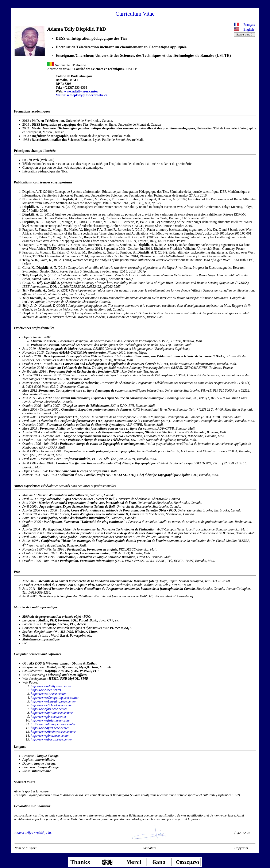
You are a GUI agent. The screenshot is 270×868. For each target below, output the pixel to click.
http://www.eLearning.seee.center (53, 701)
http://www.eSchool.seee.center (52, 705)
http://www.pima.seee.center (50, 736)
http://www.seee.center (46, 690)
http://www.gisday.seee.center (51, 720)
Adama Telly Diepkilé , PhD (33, 833)
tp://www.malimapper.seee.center (53, 724)
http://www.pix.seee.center (49, 717)
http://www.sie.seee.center (48, 694)
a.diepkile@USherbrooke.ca (87, 95)
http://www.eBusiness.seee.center (53, 732)
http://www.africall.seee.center (52, 739)
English (249, 29)
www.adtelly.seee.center (81, 91)
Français (249, 25)
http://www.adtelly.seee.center (51, 686)
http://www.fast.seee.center (49, 709)
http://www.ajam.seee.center (50, 728)
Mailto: (61, 95)
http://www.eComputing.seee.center (55, 698)
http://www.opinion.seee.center (52, 713)
